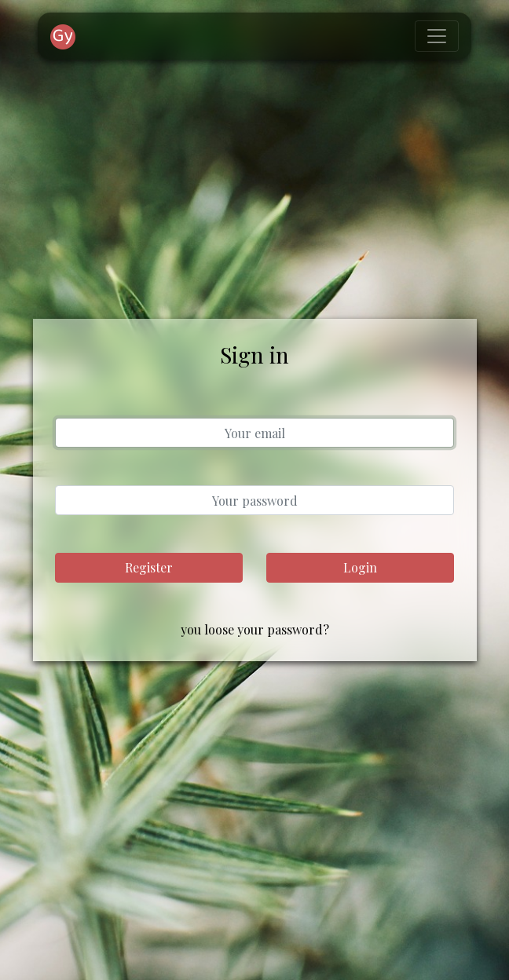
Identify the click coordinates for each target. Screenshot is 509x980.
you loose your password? (255, 629)
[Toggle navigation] (437, 36)
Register (149, 567)
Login (360, 567)
